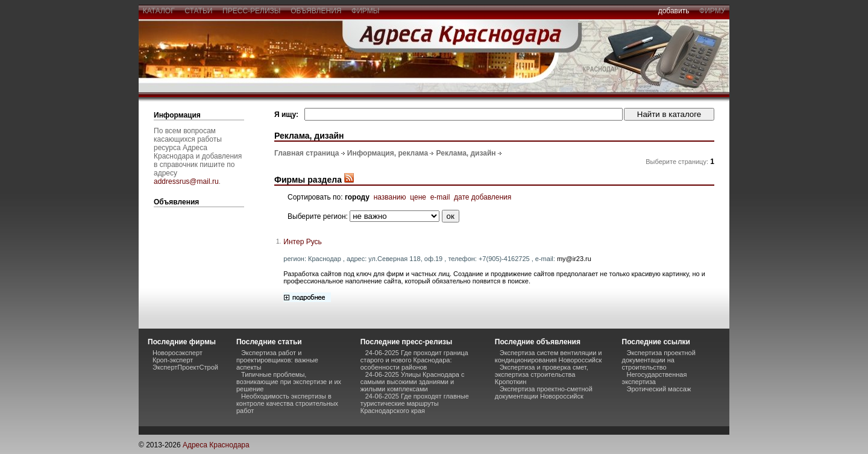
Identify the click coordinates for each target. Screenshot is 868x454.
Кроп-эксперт (173, 360)
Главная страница (307, 153)
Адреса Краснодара (216, 445)
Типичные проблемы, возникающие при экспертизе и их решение (289, 382)
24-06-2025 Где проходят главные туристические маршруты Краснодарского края (415, 403)
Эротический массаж (659, 389)
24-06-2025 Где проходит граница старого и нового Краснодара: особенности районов (414, 360)
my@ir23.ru (574, 259)
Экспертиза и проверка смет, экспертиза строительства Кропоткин (542, 374)
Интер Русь (302, 242)
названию (390, 197)
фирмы (365, 11)
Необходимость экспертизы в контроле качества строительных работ (287, 403)
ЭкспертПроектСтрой (185, 367)
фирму (712, 11)
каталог (159, 11)
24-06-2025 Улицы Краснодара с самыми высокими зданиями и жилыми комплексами (413, 382)
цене (418, 197)
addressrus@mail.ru (186, 181)
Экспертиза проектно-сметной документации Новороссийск (544, 393)
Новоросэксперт (178, 353)
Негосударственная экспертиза (655, 378)
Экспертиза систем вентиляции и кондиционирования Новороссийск (549, 356)
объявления (316, 11)
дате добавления (483, 197)
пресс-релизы (251, 11)
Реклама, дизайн (466, 153)
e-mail (440, 197)
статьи (199, 11)
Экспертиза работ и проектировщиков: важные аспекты (277, 360)
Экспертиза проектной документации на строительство (659, 360)
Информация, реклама (388, 153)
